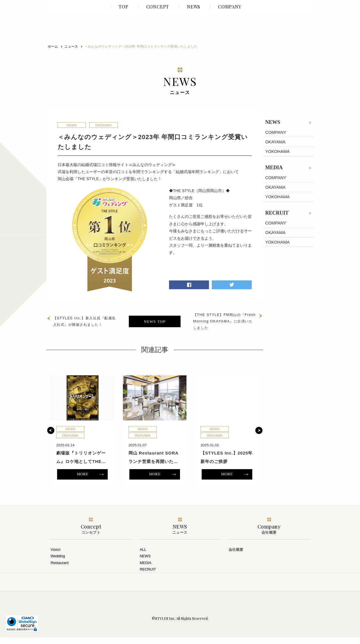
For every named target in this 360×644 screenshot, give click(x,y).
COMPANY (276, 132)
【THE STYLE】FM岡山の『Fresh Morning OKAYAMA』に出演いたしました (220, 325)
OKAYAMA (275, 142)
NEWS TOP (155, 325)
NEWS (273, 122)
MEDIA (274, 168)
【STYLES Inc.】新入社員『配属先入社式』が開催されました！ (87, 325)
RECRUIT (277, 213)
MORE (82, 481)
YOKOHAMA (277, 151)
